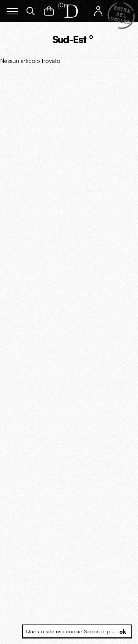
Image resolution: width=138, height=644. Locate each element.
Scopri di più (99, 631)
